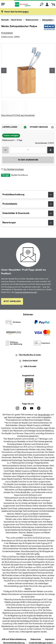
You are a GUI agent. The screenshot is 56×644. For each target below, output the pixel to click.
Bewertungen (28, 223)
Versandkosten (44, 415)
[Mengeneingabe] (28, 150)
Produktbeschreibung (28, 195)
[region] (28, 71)
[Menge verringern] (5, 150)
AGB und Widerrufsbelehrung (14, 639)
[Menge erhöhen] (51, 150)
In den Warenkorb (28, 160)
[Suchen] (42, 4)
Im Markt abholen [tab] (42, 128)
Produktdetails (7, 33)
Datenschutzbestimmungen (26, 292)
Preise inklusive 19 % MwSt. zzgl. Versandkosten (18, 115)
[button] (16, 12)
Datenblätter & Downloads (28, 213)
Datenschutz (36, 639)
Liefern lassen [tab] (15, 128)
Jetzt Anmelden (12, 301)
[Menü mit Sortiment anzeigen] (3, 4)
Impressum (50, 639)
